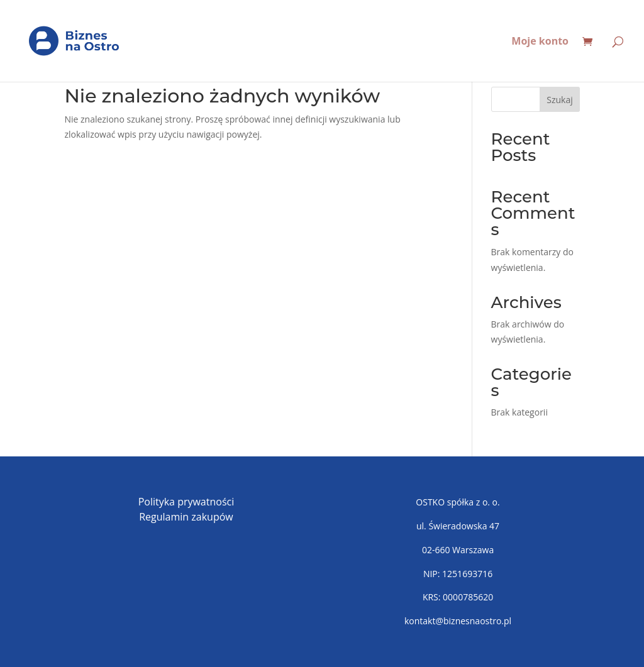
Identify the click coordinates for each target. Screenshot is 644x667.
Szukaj (560, 100)
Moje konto (540, 42)
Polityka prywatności (186, 502)
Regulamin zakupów (186, 517)
